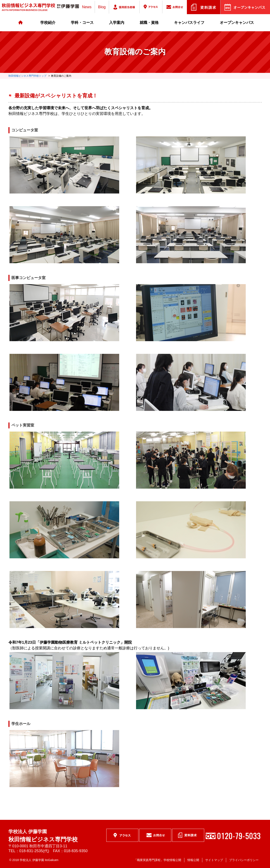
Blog (102, 7)
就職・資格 (149, 23)
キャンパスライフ (189, 23)
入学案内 (117, 23)
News (87, 7)
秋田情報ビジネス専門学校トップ (27, 76)
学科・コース (82, 23)
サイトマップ (214, 860)
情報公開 (193, 860)
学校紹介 (48, 23)
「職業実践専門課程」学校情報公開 (158, 860)
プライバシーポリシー (244, 860)
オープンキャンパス (237, 23)
